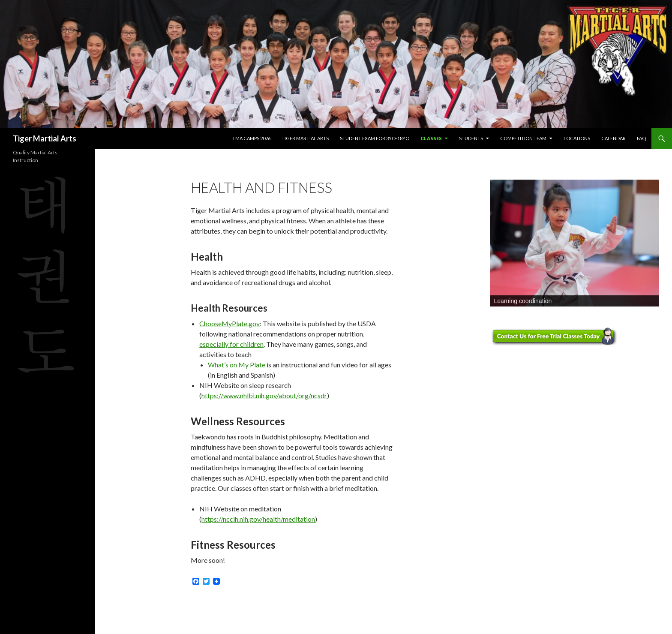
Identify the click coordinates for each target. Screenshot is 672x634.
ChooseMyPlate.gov (229, 323)
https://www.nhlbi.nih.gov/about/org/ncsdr (264, 395)
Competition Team (523, 138)
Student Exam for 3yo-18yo (375, 138)
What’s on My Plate (237, 365)
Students (471, 138)
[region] (574, 243)
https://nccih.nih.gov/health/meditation (258, 519)
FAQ (641, 138)
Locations (577, 138)
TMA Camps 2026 (251, 138)
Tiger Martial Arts (45, 138)
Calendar (613, 138)
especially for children (231, 344)
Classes (431, 138)
